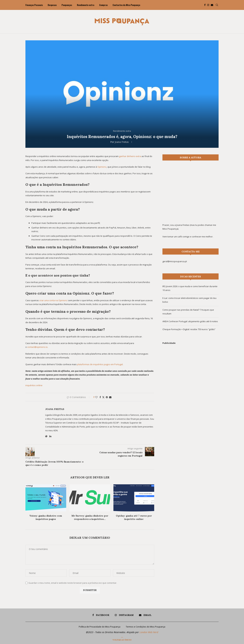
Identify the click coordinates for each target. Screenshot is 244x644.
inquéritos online (34, 385)
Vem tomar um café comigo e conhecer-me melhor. (188, 237)
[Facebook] (205, 5)
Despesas (52, 5)
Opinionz (102, 167)
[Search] (217, 5)
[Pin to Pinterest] (107, 397)
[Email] (212, 5)
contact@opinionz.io (37, 347)
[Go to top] (122, 640)
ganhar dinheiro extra (130, 156)
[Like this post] (96, 397)
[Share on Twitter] (103, 397)
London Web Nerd (149, 632)
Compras (103, 5)
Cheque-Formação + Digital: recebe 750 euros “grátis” (189, 329)
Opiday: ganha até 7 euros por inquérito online (134, 517)
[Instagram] (208, 5)
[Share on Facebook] (100, 397)
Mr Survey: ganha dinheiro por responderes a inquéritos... (90, 517)
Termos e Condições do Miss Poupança (146, 627)
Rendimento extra (86, 5)
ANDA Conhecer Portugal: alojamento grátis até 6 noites (190, 321)
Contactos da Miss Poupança (126, 5)
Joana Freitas (122, 142)
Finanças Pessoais (34, 5)
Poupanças (67, 5)
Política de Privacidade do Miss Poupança (100, 627)
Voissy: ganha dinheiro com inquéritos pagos (46, 517)
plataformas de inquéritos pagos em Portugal (100, 364)
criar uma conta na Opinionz (53, 300)
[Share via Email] (110, 397)
